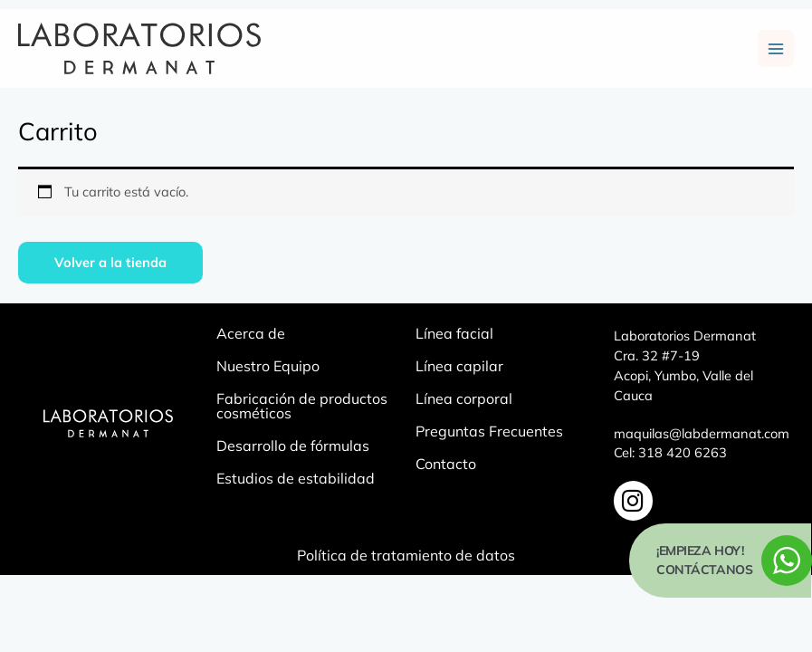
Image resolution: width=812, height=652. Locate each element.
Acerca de (251, 336)
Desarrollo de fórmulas (293, 448)
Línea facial (454, 336)
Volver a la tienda (110, 264)
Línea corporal (464, 401)
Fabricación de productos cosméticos (302, 408)
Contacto (446, 466)
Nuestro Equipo (268, 369)
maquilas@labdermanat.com (702, 435)
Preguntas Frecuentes (489, 434)
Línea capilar (459, 369)
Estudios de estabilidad (296, 481)
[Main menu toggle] (776, 50)
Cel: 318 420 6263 (670, 455)
